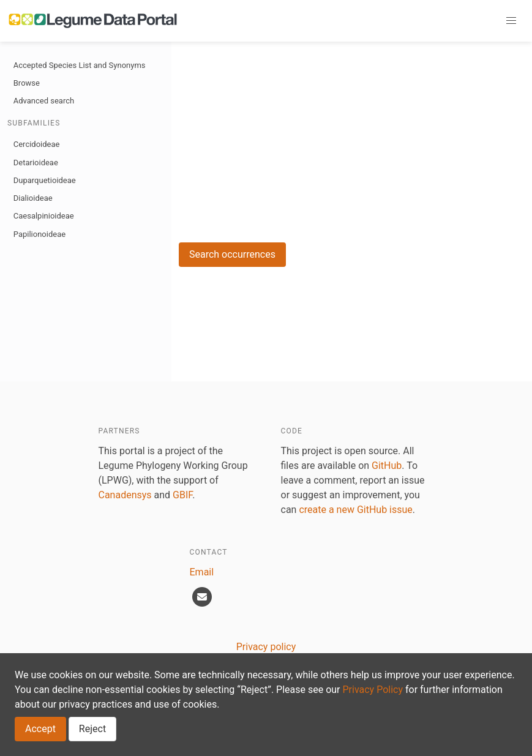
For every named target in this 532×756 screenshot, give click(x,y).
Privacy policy (266, 647)
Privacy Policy (373, 690)
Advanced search (44, 101)
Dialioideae (33, 198)
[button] (511, 21)
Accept (40, 729)
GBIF (182, 495)
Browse (27, 83)
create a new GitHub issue (355, 510)
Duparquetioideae (45, 180)
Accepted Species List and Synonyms (80, 65)
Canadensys (125, 495)
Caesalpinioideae (44, 216)
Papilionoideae (39, 234)
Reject (92, 729)
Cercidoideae (37, 144)
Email (202, 572)
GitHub (387, 466)
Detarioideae (36, 163)
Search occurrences (232, 254)
